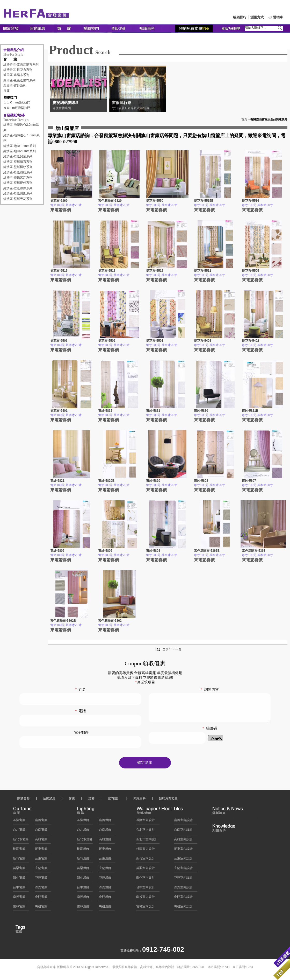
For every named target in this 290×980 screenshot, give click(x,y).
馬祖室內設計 (183, 908)
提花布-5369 (59, 201)
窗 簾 (10, 59)
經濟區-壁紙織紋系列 (18, 172)
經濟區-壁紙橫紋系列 (18, 167)
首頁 (244, 119)
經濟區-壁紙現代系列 (18, 183)
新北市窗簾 (21, 841)
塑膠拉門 (10, 97)
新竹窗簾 (19, 860)
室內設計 (114, 800)
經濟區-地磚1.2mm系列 (20, 146)
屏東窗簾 (41, 850)
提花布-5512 (155, 271)
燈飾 (91, 800)
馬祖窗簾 (41, 908)
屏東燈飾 (105, 850)
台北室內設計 (146, 831)
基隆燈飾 (83, 821)
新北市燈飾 (85, 841)
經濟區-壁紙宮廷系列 (18, 178)
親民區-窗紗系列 (15, 86)
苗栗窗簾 (19, 869)
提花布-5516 (251, 201)
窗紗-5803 (153, 551)
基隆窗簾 (19, 821)
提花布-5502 (107, 341)
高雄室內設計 (183, 841)
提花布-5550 (155, 201)
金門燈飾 (105, 898)
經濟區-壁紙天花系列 (18, 199)
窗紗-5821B (250, 411)
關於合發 (24, 800)
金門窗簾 (41, 898)
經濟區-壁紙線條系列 (18, 188)
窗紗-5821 (57, 481)
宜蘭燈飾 (105, 869)
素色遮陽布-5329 (110, 201)
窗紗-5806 (57, 551)
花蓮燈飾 (105, 879)
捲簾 (6, 91)
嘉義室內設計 (183, 821)
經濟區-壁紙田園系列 (18, 193)
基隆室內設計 (146, 821)
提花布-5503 (59, 341)
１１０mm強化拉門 (17, 102)
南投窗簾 (19, 898)
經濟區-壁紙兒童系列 (18, 156)
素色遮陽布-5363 (254, 551)
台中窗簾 (19, 888)
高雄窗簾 (41, 841)
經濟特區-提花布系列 (18, 70)
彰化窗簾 (19, 879)
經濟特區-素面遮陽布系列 (21, 65)
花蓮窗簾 (41, 879)
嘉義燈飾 (105, 821)
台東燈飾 (105, 860)
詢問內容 (210, 689)
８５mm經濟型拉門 (17, 108)
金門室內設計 (183, 898)
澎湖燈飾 (105, 888)
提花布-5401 (59, 411)
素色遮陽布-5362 (110, 621)
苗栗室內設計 (146, 869)
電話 (80, 711)
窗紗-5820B (106, 481)
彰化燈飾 (83, 879)
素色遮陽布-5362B (63, 621)
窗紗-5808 (201, 481)
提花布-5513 (107, 271)
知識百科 (140, 800)
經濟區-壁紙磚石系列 (18, 162)
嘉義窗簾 (41, 821)
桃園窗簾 (19, 850)
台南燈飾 (105, 831)
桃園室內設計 (146, 850)
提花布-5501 (155, 341)
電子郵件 (81, 733)
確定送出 (145, 764)
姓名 (80, 689)
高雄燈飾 (105, 841)
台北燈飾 (83, 831)
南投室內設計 (146, 898)
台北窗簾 (19, 831)
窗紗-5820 (153, 481)
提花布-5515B (204, 201)
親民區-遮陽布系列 (16, 75)
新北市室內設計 (147, 841)
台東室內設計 (183, 860)
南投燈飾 (83, 898)
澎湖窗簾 (41, 888)
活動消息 (49, 800)
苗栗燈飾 (83, 869)
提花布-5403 (203, 341)
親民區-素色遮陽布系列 (19, 80)
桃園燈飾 (83, 850)
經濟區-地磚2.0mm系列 (20, 151)
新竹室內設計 (146, 860)
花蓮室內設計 (183, 879)
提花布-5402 (251, 341)
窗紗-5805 (105, 551)
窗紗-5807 (249, 481)
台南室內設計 (183, 831)
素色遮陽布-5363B (207, 551)
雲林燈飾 (83, 908)
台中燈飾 (83, 888)
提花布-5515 (59, 271)
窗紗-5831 (153, 411)
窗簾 (72, 800)
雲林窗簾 (19, 908)
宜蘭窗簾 (41, 869)
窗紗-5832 (105, 411)
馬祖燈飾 (105, 908)
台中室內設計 (146, 888)
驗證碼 (210, 734)
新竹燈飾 (83, 860)
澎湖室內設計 (183, 888)
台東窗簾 (41, 860)
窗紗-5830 (201, 411)
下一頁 (176, 649)
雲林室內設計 (146, 908)
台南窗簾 (41, 831)
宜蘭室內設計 (183, 869)
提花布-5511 (203, 271)
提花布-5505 (251, 271)
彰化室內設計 (146, 879)
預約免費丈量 (168, 800)
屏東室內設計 (183, 850)
